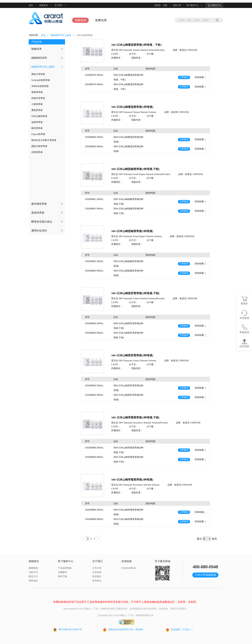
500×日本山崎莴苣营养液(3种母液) (132, 355)
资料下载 (62, 576)
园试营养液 (37, 128)
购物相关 (34, 561)
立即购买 (184, 77)
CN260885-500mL (94, 457)
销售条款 (33, 581)
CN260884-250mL (94, 385)
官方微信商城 (162, 561)
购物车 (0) (214, 5)
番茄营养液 (37, 110)
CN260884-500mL (94, 395)
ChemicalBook (129, 568)
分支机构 (97, 572)
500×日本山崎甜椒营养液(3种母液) (132, 231)
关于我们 (60, 5)
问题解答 (62, 572)
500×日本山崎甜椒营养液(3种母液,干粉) (135, 169)
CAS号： (116, 54)
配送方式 (33, 576)
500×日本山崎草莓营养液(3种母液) (132, 480)
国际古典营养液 (39, 146)
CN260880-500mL (94, 146)
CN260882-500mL (94, 271)
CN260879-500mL (94, 84)
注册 (165, 5)
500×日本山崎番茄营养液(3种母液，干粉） (137, 45)
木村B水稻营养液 (40, 86)
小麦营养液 (37, 104)
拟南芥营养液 (38, 98)
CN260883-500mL (94, 333)
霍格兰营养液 (38, 74)
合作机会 (97, 581)
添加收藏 (199, 77)
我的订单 (177, 5)
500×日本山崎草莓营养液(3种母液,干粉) (135, 418)
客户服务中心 (195, 5)
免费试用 (101, 20)
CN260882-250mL (94, 261)
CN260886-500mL (94, 519)
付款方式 (33, 572)
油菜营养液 (37, 122)
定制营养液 (37, 152)
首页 (31, 5)
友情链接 (126, 561)
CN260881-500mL (94, 209)
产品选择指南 (65, 568)
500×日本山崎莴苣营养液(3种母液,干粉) (135, 293)
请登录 (158, 5)
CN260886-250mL (94, 510)
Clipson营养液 (38, 134)
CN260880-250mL (94, 137)
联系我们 (97, 576)
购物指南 (33, 568)
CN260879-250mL (94, 75)
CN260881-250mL (94, 199)
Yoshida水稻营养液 (41, 80)
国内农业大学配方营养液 (44, 140)
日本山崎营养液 (39, 116)
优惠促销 (80, 20)
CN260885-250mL (94, 448)
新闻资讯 (43, 5)
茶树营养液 (37, 92)
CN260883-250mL (94, 323)
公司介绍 (97, 568)
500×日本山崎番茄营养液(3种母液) (132, 107)
